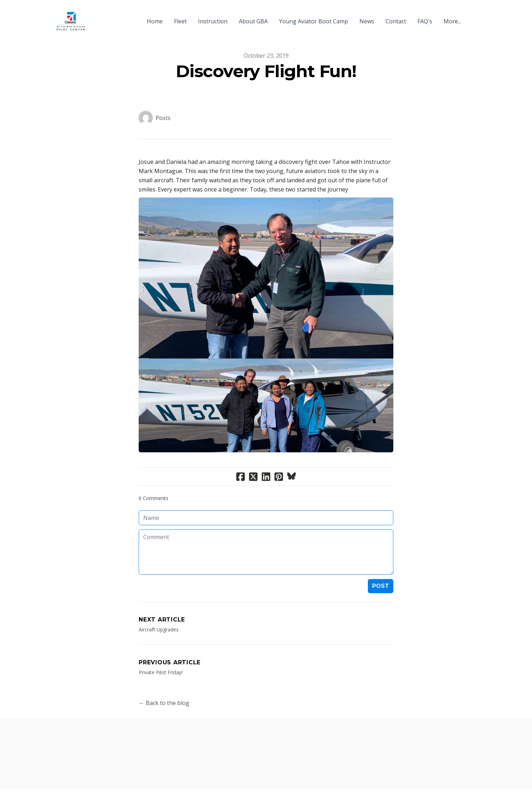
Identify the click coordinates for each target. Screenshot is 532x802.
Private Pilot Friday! (161, 672)
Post (381, 586)
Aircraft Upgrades (159, 629)
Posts (163, 118)
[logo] (71, 21)
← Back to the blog (164, 703)
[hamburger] (102, 17)
